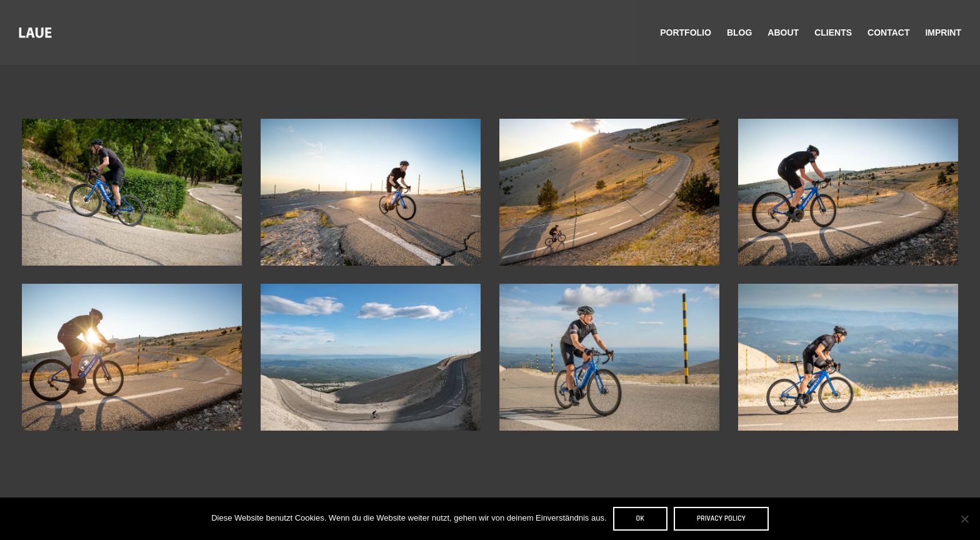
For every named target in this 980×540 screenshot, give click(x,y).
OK (640, 518)
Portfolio (686, 32)
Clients (833, 32)
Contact (888, 32)
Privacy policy (721, 518)
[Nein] (964, 519)
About (783, 32)
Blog (739, 32)
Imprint (943, 32)
